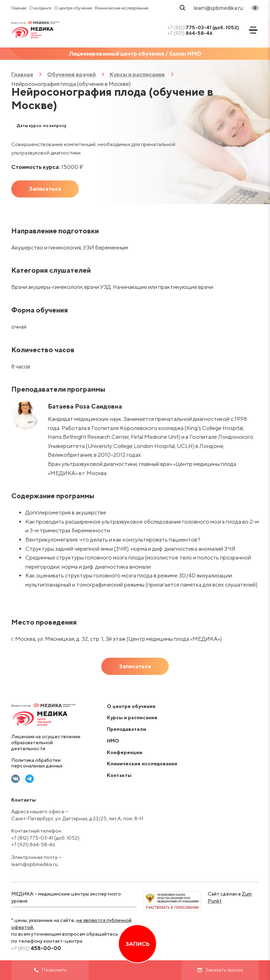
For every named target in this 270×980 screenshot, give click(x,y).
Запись (138, 944)
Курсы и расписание (137, 74)
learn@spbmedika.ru (218, 8)
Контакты (119, 775)
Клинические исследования (122, 8)
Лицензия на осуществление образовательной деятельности (46, 742)
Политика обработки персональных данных (37, 763)
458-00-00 (36, 948)
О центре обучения (73, 8)
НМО (113, 741)
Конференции (125, 752)
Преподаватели (127, 729)
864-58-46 (190, 33)
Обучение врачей (71, 74)
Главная (19, 8)
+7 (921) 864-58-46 (33, 845)
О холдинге (40, 8)
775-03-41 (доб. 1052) (203, 27)
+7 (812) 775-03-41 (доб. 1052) (45, 838)
